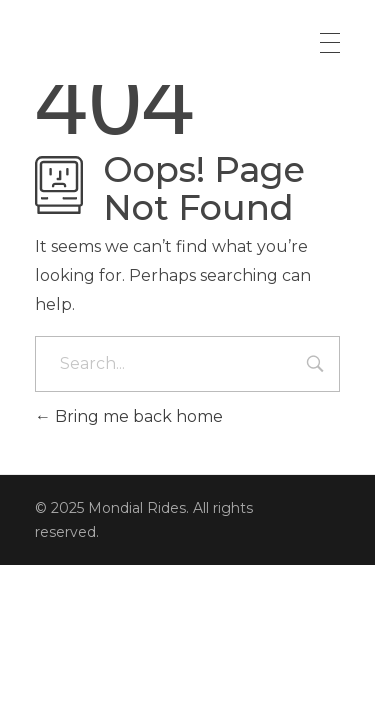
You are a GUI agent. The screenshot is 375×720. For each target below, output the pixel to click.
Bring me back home (129, 416)
